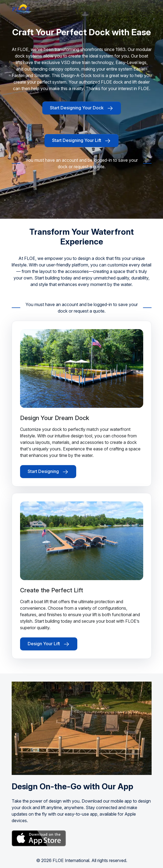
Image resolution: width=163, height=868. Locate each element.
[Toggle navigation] (144, 9)
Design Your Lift (49, 644)
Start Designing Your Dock (82, 108)
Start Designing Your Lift (81, 141)
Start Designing (48, 472)
